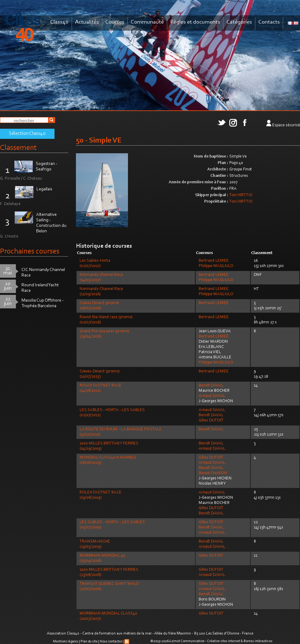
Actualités (87, 22)
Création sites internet (223, 641)
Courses (115, 22)
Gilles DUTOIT (211, 421)
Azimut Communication (187, 641)
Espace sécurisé (286, 125)
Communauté (147, 22)
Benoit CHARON (213, 473)
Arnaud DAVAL (212, 396)
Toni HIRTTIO (241, 195)
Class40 (59, 22)
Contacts (269, 22)
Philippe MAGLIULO (216, 266)
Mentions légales (66, 642)
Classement (18, 148)
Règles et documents (195, 22)
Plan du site (89, 642)
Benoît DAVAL (211, 386)
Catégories (239, 22)
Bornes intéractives (258, 641)
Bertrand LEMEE (214, 261)
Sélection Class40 (27, 134)
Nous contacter (111, 642)
